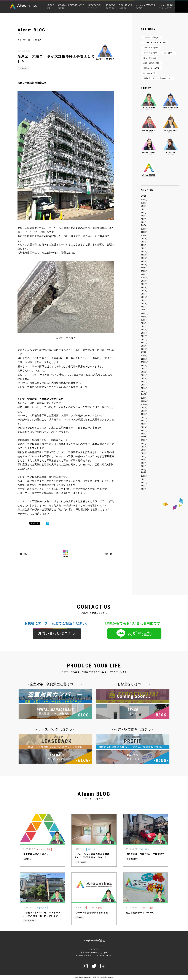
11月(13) (144, 359)
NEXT (106, 554)
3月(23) (144, 343)
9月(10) (144, 239)
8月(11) (144, 479)
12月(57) (144, 398)
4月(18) (144, 255)
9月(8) (143, 323)
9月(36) (144, 408)
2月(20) (144, 346)
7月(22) (144, 372)
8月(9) (143, 326)
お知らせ (23, 68)
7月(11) (144, 483)
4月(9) (143, 460)
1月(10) (144, 265)
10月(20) (144, 362)
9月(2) (143, 206)
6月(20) (144, 291)
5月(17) (144, 336)
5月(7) (143, 219)
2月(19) (144, 430)
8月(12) (144, 242)
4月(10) (144, 297)
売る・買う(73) (149, 58)
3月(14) (144, 427)
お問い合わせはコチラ (57, 633)
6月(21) (144, 418)
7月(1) (143, 213)
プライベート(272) (151, 48)
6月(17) (144, 333)
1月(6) (143, 434)
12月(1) (144, 200)
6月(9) (143, 248)
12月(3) (144, 229)
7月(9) (143, 245)
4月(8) (143, 424)
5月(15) (144, 252)
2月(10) (144, 304)
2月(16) (144, 261)
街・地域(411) (149, 73)
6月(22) (144, 375)
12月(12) (144, 313)
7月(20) (144, 287)
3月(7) (143, 463)
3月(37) (144, 385)
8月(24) (144, 369)
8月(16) (144, 447)
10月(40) (144, 404)
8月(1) (143, 209)
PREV (25, 554)
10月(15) (144, 278)
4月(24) (144, 382)
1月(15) (144, 349)
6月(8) (143, 216)
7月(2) (143, 450)
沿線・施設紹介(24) (151, 63)
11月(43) (144, 401)
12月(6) (144, 271)
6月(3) (143, 453)
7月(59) (144, 414)
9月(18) (144, 281)
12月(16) (144, 476)
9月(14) (144, 365)
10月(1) (144, 203)
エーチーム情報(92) (151, 37)
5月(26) (144, 378)
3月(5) (143, 300)
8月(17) (144, 284)
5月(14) (144, 294)
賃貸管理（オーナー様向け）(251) (157, 78)
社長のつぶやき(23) (151, 68)
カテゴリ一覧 (24, 40)
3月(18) (144, 258)
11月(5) (144, 232)
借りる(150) (169, 53)
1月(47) (144, 391)
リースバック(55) (150, 53)
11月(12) (144, 274)
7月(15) (144, 330)
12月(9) (144, 356)
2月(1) (143, 222)
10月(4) (144, 235)
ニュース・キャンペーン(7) (154, 43)
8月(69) (144, 411)
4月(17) (144, 339)
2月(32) (144, 388)
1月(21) (144, 307)
